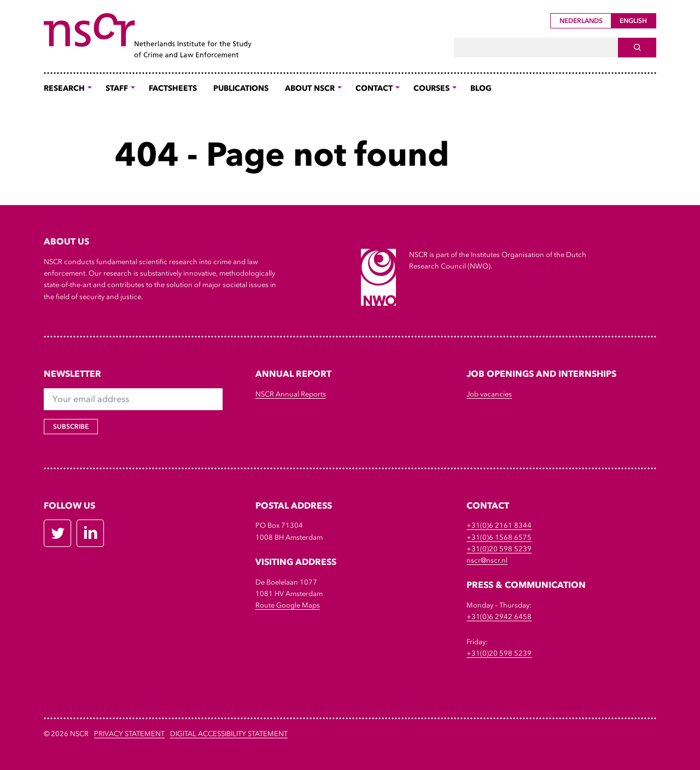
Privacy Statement (129, 734)
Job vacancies (489, 394)
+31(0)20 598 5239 (499, 549)
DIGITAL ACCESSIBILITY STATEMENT (229, 734)
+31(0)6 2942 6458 (499, 617)
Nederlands (581, 21)
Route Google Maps (288, 605)
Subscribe (71, 427)
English (633, 21)
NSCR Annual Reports (291, 394)
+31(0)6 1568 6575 (499, 537)
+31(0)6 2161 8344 (499, 525)
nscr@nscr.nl (487, 560)
